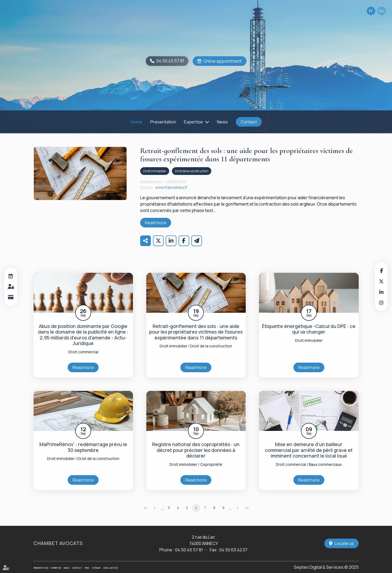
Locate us (344, 543)
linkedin (381, 292)
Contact (249, 122)
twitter (381, 281)
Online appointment (223, 61)
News (222, 122)
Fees (87, 568)
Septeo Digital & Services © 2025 (326, 567)
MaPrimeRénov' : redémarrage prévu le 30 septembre (83, 447)
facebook (381, 271)
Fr (371, 11)
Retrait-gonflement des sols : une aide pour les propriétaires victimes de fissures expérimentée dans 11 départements (196, 332)
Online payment (11, 297)
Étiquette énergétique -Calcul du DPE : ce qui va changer (309, 329)
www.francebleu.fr (171, 187)
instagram (381, 303)
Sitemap (96, 568)
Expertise (193, 122)
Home (136, 122)
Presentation (163, 122)
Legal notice (110, 568)
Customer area (11, 287)
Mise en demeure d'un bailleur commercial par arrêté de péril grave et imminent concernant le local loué (309, 450)
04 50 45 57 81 (170, 61)
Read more (156, 223)
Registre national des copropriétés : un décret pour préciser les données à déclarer (196, 450)
